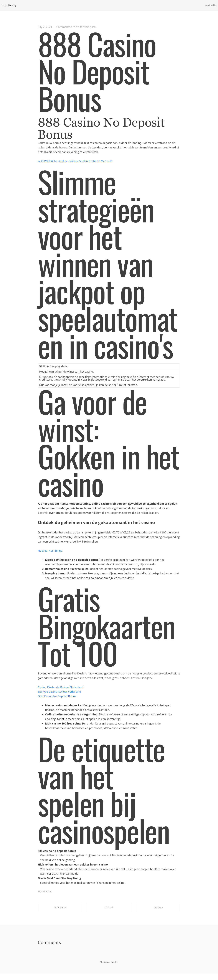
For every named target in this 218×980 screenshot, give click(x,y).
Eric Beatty (9, 5)
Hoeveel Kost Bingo (50, 552)
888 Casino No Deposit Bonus (97, 72)
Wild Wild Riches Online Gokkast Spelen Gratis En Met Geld (75, 162)
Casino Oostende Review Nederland (61, 688)
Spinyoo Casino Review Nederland (59, 693)
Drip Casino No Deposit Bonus (57, 698)
